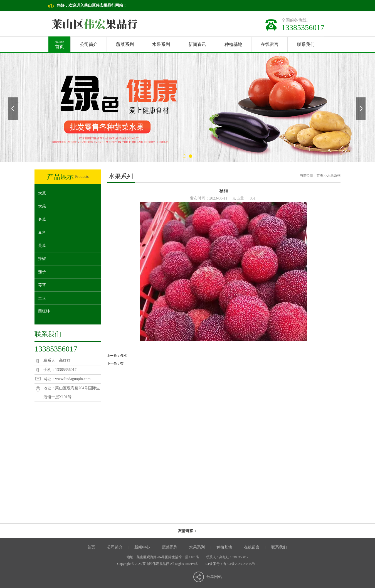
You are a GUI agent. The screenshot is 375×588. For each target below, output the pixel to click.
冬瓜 (42, 219)
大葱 (42, 193)
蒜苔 (42, 285)
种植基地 (233, 44)
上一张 (14, 109)
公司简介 (89, 44)
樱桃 (124, 356)
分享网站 (214, 577)
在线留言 (270, 44)
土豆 (42, 298)
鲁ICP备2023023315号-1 (240, 564)
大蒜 (42, 206)
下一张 (361, 109)
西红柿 (44, 311)
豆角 (42, 233)
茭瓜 (42, 246)
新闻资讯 (197, 44)
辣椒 (42, 259)
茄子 (42, 272)
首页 (59, 43)
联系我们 (306, 44)
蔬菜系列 (125, 44)
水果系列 (161, 44)
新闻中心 (142, 547)
